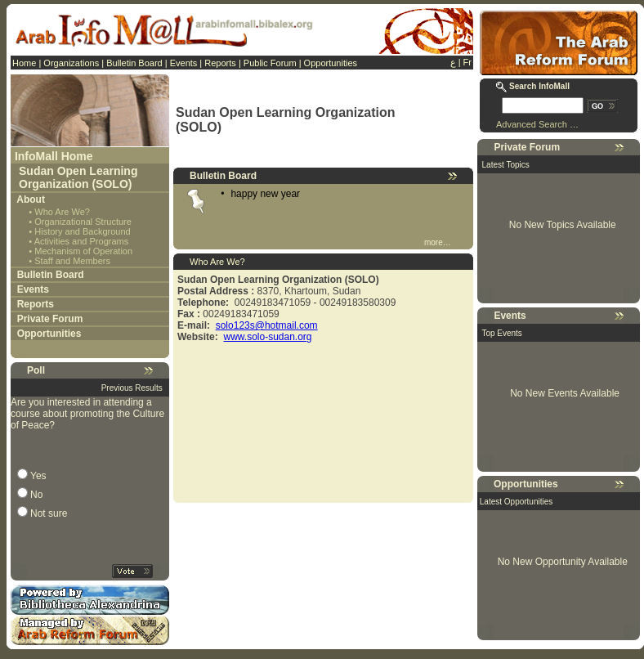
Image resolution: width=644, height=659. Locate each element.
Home (24, 63)
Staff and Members (72, 261)
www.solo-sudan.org (267, 337)
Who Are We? (62, 212)
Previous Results (132, 388)
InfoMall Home (54, 156)
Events (184, 63)
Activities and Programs (82, 241)
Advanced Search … (537, 124)
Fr (467, 62)
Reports (220, 63)
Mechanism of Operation (83, 251)
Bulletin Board (134, 63)
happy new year (265, 194)
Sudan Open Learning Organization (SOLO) (78, 177)
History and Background (82, 231)
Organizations (71, 63)
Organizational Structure (83, 222)
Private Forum (50, 319)
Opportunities (331, 63)
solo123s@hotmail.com (267, 325)
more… (438, 242)
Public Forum (270, 63)
